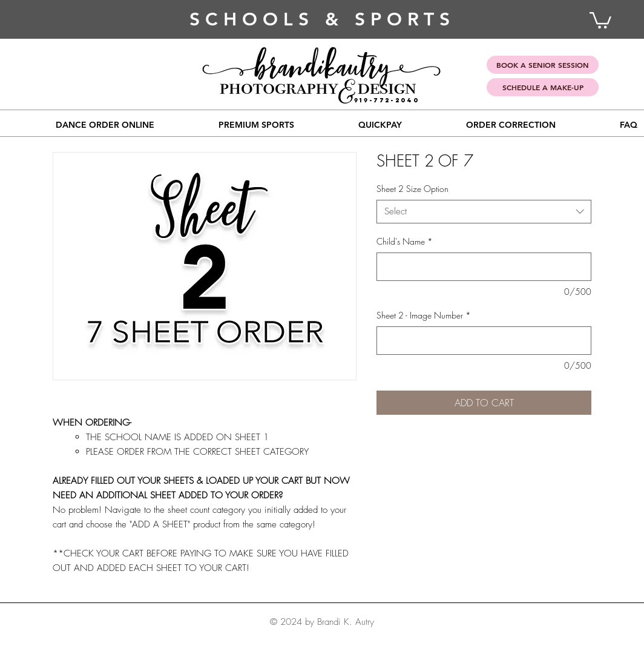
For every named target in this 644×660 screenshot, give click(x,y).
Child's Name (405, 241)
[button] (256, 125)
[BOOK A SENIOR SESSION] (543, 65)
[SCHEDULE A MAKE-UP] (543, 87)
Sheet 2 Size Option (412, 189)
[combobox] (484, 212)
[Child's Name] (484, 267)
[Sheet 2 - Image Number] (484, 341)
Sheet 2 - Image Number (424, 315)
